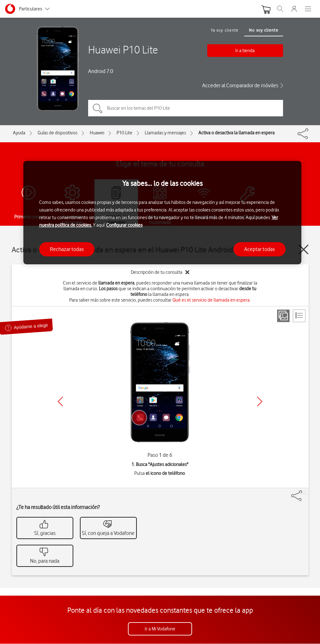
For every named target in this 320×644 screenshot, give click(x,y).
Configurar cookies (124, 225)
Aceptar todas (260, 249)
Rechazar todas (67, 249)
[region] (162, 213)
